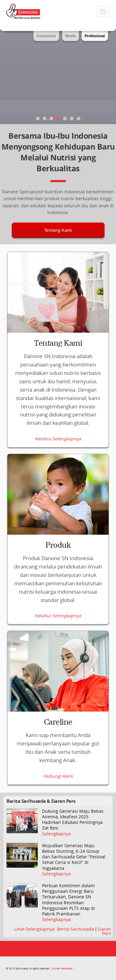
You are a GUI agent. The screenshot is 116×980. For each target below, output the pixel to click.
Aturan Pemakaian (62, 968)
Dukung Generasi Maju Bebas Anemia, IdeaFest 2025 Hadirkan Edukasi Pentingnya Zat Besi (73, 820)
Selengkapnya (56, 834)
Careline (58, 722)
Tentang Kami (58, 230)
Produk (58, 545)
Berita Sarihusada (76, 929)
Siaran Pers (104, 931)
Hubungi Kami (58, 776)
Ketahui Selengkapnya (58, 439)
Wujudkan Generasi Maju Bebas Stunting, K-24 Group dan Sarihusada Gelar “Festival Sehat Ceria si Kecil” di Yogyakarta (74, 857)
